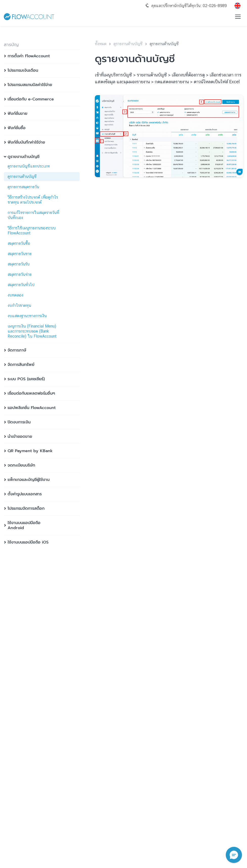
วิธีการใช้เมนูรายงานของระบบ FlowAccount (32, 230)
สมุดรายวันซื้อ (19, 243)
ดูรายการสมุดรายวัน (23, 187)
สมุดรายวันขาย (20, 254)
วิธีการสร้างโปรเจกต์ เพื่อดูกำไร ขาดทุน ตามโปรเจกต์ (33, 200)
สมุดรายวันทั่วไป (21, 285)
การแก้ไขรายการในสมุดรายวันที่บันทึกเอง (33, 215)
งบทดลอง (15, 295)
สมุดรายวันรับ (19, 264)
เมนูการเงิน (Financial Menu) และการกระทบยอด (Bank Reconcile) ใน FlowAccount (32, 331)
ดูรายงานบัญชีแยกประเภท (29, 166)
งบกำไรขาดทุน (19, 305)
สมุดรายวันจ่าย (20, 274)
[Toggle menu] (238, 17)
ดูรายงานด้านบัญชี (22, 177)
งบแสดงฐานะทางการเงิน (27, 316)
